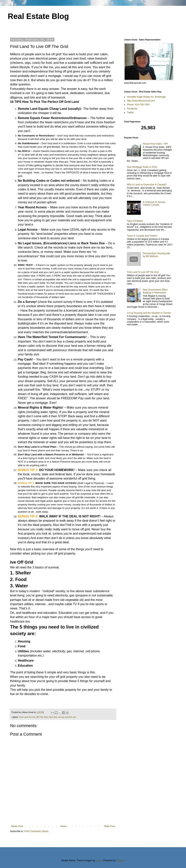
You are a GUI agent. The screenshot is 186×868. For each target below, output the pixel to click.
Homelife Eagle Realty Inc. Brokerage (146, 97)
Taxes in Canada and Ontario (142, 236)
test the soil (70, 717)
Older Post (109, 826)
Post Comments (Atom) (36, 831)
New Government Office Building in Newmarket (155, 291)
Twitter (130, 112)
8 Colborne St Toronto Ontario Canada (154, 204)
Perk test (53, 717)
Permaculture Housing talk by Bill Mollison (156, 255)
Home (64, 826)
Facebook (132, 109)
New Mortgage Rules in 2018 (142, 167)
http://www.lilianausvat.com (141, 101)
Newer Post (17, 826)
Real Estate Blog (38, 16)
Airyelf (99, 860)
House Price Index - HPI (155, 144)
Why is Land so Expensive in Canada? (147, 185)
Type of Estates (135, 221)
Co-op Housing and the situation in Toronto (149, 313)
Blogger (120, 860)
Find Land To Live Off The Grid (33, 717)
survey (61, 717)
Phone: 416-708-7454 (138, 105)
